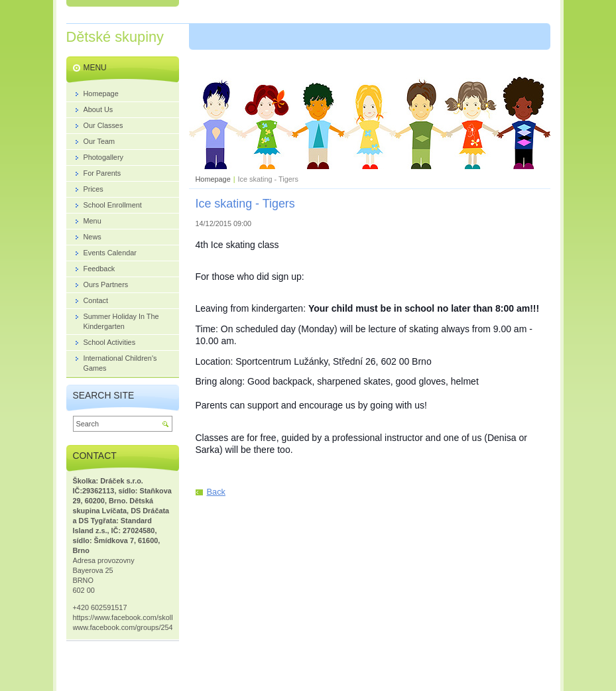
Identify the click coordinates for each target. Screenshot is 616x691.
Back (216, 492)
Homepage (213, 179)
